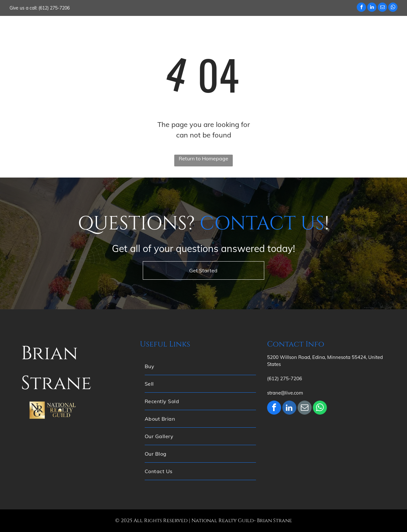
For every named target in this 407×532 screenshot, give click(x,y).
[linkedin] (372, 8)
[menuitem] (123, 28)
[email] (382, 8)
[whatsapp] (393, 8)
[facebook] (361, 8)
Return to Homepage (203, 158)
